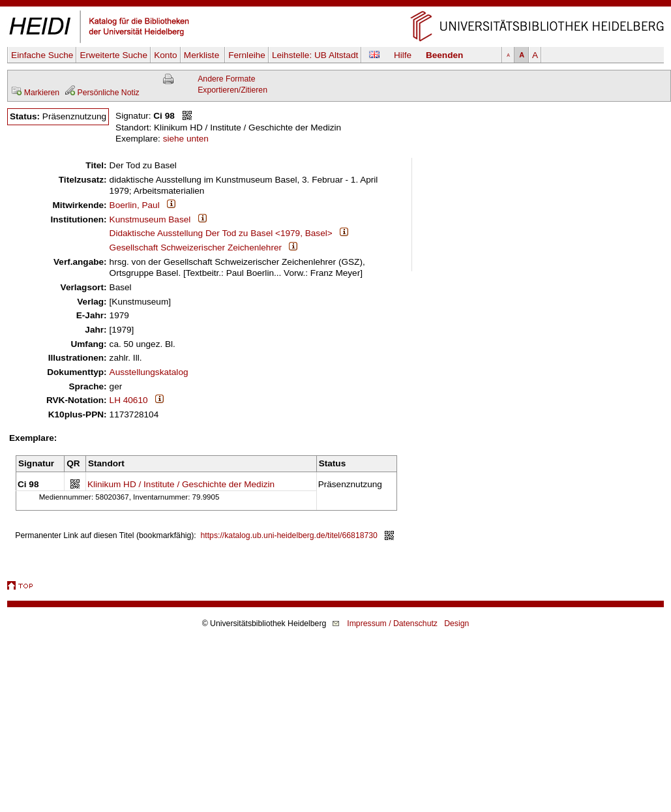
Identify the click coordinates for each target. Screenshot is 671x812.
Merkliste (203, 55)
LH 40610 (129, 400)
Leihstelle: (315, 55)
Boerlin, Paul (135, 205)
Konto (166, 55)
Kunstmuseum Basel (150, 219)
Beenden (444, 55)
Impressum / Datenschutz (392, 624)
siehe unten (186, 139)
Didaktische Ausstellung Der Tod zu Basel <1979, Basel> (221, 233)
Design (456, 624)
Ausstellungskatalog (149, 372)
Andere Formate (226, 79)
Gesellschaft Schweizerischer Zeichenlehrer (196, 248)
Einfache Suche (42, 55)
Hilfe (403, 55)
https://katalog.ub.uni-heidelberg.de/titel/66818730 (289, 535)
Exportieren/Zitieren (232, 90)
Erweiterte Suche (113, 55)
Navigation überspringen (335, 6)
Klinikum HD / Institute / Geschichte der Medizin (181, 484)
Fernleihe (247, 55)
